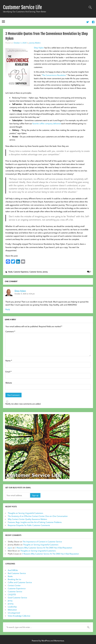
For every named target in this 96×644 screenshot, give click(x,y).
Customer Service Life (22, 7)
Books (10, 272)
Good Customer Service (17, 598)
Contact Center (14, 585)
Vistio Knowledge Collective (19, 616)
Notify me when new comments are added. (23, 404)
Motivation (12, 610)
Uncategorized (14, 613)
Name (9, 361)
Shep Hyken (20, 291)
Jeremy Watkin (35, 43)
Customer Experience (21, 272)
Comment (10, 331)
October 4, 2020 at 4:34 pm (25, 294)
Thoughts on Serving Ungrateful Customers (25, 513)
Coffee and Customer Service (20, 582)
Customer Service (36, 272)
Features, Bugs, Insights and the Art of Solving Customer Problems (35, 522)
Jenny (10, 601)
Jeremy (45, 272)
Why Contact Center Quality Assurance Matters (27, 519)
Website (9, 383)
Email (8, 372)
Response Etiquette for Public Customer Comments (29, 525)
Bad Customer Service (17, 573)
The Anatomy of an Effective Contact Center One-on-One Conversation (38, 516)
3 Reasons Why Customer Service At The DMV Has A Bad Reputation (44, 548)
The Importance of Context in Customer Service (42, 542)
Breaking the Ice (14, 579)
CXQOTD (12, 594)
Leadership (12, 607)
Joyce (10, 548)
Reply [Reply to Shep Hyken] (8, 309)
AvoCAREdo (13, 570)
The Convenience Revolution (54, 75)
